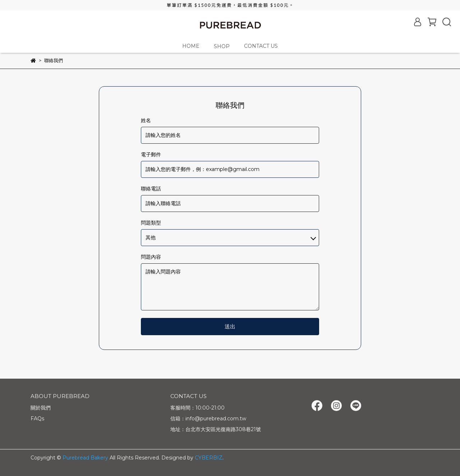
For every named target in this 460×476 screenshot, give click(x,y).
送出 (230, 326)
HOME (191, 46)
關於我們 (41, 408)
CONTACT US (261, 46)
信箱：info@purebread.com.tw (208, 419)
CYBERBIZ (209, 458)
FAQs (37, 419)
